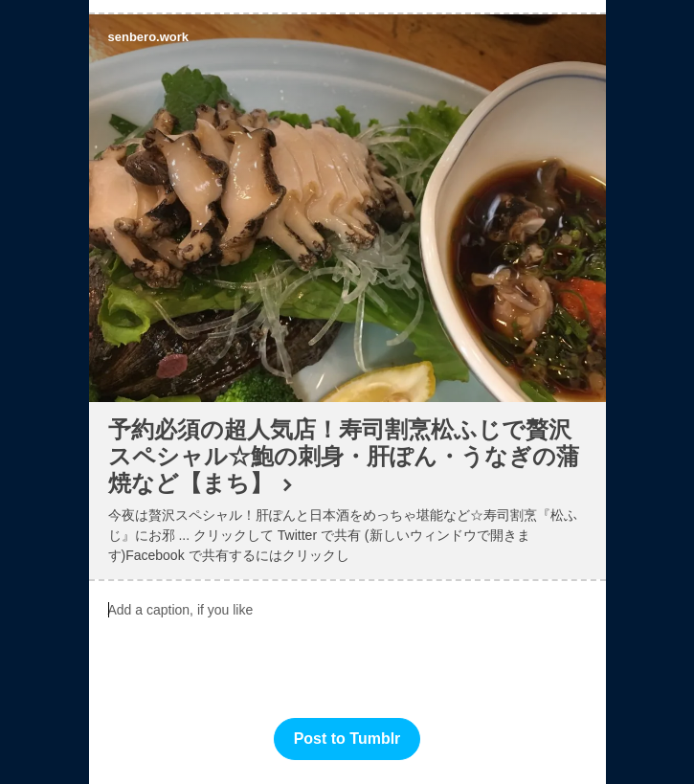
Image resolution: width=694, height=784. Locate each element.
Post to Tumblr (347, 739)
